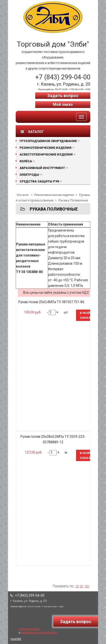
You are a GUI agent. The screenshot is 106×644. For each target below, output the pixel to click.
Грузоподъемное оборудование (48, 141)
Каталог (23, 195)
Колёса (26, 161)
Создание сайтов (29, 629)
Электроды (29, 175)
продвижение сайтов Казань (39, 633)
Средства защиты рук (39, 181)
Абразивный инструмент (42, 168)
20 (77, 586)
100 (87, 586)
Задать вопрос (63, 96)
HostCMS (16, 639)
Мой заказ (63, 104)
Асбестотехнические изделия (46, 154)
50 (81, 586)
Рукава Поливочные (73, 200)
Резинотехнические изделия (46, 148)
